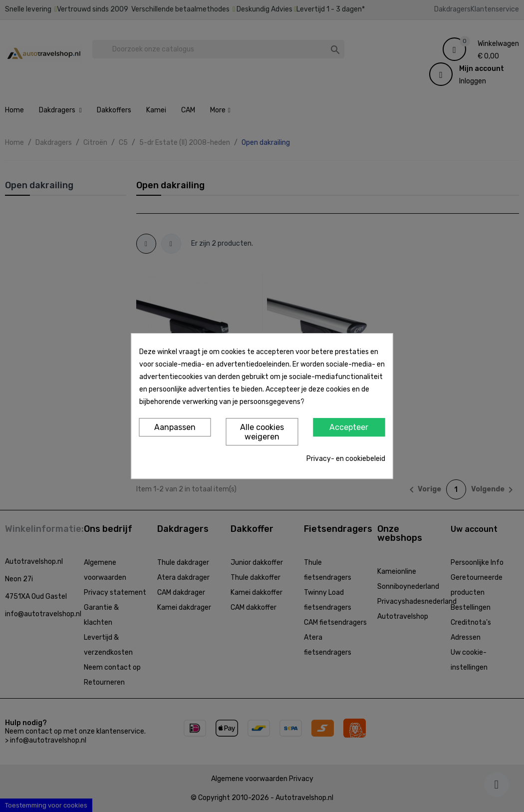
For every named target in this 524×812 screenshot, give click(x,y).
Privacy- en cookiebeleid (346, 459)
